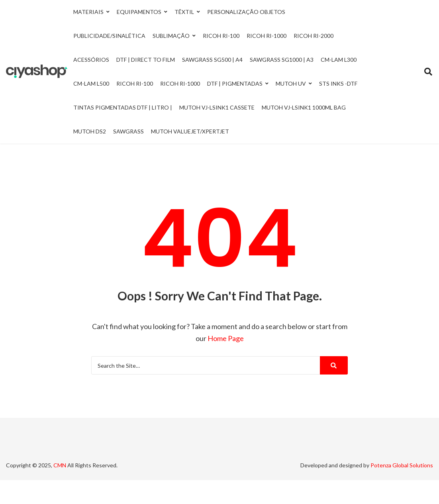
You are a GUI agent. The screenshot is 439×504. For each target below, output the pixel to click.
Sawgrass (128, 131)
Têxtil (184, 12)
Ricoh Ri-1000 (267, 36)
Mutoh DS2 (90, 131)
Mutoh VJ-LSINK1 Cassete (217, 107)
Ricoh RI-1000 (180, 83)
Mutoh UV (291, 83)
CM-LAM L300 (339, 60)
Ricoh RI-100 (135, 83)
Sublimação (171, 36)
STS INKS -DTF (338, 83)
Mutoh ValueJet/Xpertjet (190, 131)
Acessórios (91, 60)
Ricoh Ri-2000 (314, 36)
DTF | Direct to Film (146, 60)
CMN (60, 465)
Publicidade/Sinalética (109, 36)
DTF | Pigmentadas (235, 83)
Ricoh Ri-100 (221, 36)
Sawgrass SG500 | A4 (212, 60)
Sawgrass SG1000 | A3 (282, 60)
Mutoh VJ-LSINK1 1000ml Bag (304, 107)
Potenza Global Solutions (402, 465)
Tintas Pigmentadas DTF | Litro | (123, 107)
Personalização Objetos (246, 12)
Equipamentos (139, 12)
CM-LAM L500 (91, 83)
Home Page (226, 338)
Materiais (88, 12)
